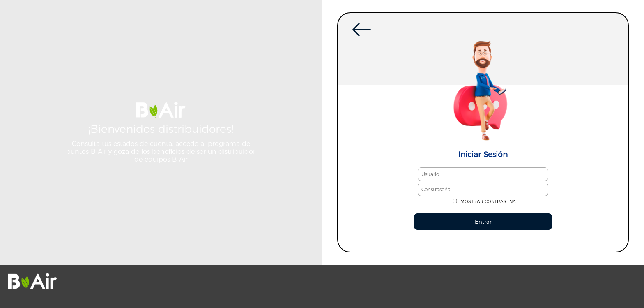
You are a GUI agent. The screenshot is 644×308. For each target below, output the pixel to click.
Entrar (483, 222)
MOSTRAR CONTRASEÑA (488, 202)
